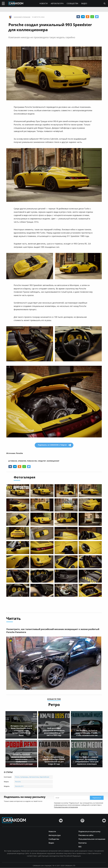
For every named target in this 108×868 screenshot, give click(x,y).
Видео (84, 3)
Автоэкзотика (34, 777)
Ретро (17, 777)
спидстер (42, 461)
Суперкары (24, 777)
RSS (80, 847)
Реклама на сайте (86, 835)
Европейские (44, 777)
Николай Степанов (22, 17)
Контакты (83, 843)
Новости (44, 3)
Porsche (18, 782)
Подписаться (97, 798)
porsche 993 (32, 461)
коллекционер (53, 461)
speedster (22, 461)
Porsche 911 (19, 786)
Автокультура (57, 3)
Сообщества (72, 3)
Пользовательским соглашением (66, 807)
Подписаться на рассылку (89, 831)
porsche (14, 461)
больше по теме (54, 699)
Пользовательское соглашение (92, 839)
